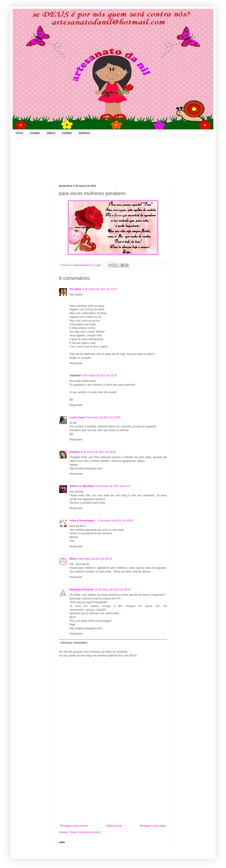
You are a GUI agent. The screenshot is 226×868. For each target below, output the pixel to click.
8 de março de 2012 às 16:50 (103, 417)
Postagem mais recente (74, 826)
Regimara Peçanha (81, 589)
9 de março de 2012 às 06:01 (95, 559)
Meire (73, 559)
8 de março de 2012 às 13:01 (100, 289)
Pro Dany (75, 289)
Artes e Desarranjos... (83, 521)
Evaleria (75, 452)
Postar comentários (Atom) (85, 832)
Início (19, 133)
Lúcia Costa (77, 417)
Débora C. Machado (82, 486)
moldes (67, 133)
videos (51, 133)
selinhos (84, 133)
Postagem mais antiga (153, 826)
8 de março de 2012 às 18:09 (98, 452)
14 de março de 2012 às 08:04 (112, 589)
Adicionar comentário (74, 643)
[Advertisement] (113, 788)
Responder (76, 363)
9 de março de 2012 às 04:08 (115, 521)
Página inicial (114, 826)
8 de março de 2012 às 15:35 (100, 375)
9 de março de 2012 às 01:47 (113, 486)
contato (35, 133)
